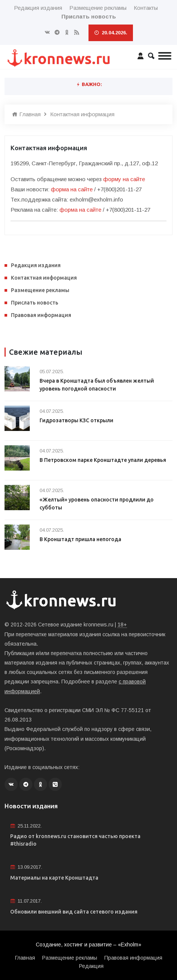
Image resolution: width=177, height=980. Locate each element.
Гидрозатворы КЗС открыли (76, 420)
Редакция (91, 966)
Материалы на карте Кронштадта (54, 878)
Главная (26, 114)
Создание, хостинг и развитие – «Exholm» (88, 945)
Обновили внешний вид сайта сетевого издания (74, 912)
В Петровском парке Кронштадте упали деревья (103, 460)
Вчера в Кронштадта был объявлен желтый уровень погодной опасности (97, 385)
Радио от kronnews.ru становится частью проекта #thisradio (75, 840)
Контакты (146, 8)
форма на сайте (72, 189)
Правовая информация (41, 315)
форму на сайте (124, 179)
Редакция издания (38, 8)
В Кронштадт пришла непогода (80, 539)
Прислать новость (35, 303)
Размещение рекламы (98, 8)
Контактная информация (82, 114)
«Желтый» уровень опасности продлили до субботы (97, 504)
